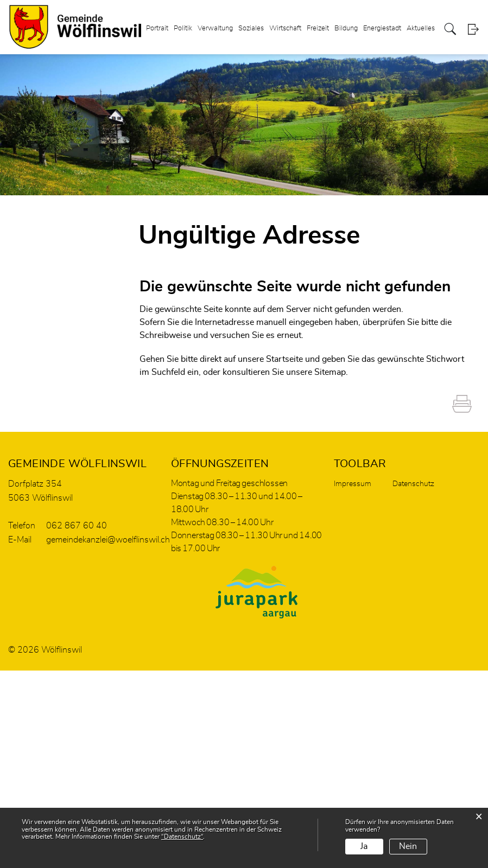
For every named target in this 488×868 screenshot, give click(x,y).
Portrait (157, 29)
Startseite (284, 359)
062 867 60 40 (77, 526)
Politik (183, 29)
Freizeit (318, 29)
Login (473, 30)
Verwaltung (215, 29)
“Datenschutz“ (182, 837)
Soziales (251, 29)
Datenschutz (413, 484)
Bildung (346, 29)
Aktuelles (421, 29)
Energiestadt (382, 29)
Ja (364, 846)
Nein (408, 846)
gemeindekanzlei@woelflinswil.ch (108, 540)
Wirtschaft (285, 29)
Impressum (353, 484)
